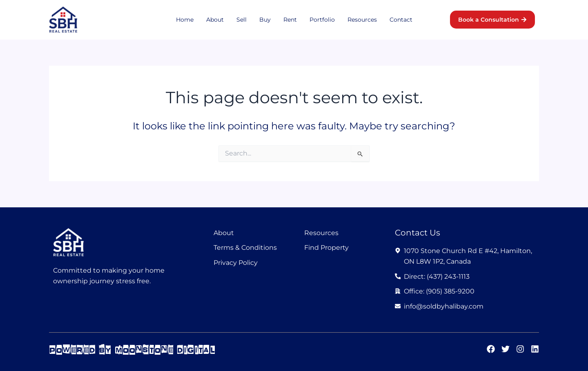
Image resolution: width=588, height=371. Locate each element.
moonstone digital (165, 350)
